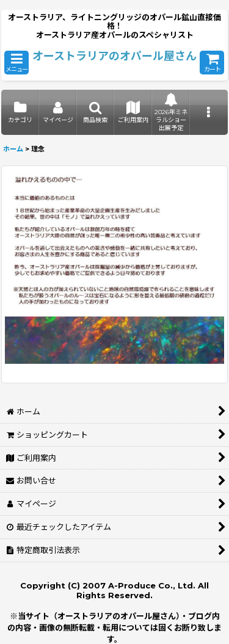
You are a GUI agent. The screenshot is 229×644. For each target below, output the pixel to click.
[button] (16, 63)
